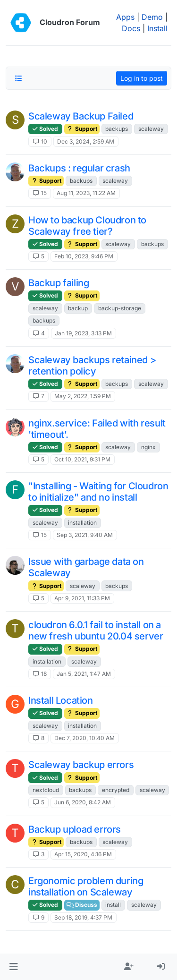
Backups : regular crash (79, 168)
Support (82, 129)
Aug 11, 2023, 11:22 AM (86, 193)
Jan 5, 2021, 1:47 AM (84, 674)
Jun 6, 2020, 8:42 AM (83, 802)
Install (157, 28)
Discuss (82, 905)
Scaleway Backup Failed (81, 116)
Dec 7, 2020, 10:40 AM (84, 738)
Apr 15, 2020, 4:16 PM (83, 854)
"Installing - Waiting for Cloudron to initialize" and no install (98, 492)
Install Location (61, 700)
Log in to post (142, 78)
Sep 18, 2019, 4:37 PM (83, 917)
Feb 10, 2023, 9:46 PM (84, 256)
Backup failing (59, 283)
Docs (131, 28)
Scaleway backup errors (81, 765)
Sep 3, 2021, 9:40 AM (85, 535)
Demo (152, 17)
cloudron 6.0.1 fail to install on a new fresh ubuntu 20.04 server (96, 631)
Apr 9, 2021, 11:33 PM (82, 598)
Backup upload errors (75, 829)
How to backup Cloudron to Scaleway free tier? (87, 226)
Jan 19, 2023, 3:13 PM (83, 333)
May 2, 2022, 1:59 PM (83, 396)
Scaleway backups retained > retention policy (92, 366)
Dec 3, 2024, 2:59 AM (86, 141)
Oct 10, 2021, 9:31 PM (82, 459)
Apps (125, 17)
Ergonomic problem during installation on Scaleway (86, 886)
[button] (13, 967)
